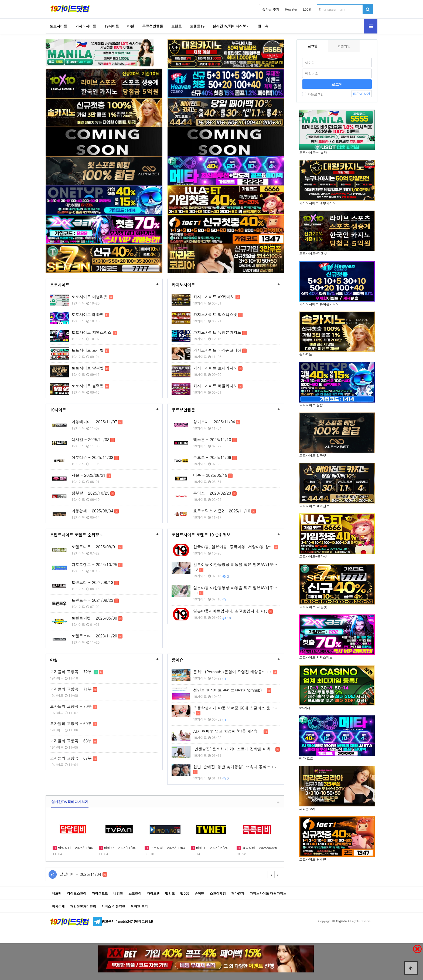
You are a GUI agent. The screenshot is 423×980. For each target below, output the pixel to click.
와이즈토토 (100, 893)
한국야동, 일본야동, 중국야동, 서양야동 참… (233, 547)
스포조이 (135, 893)
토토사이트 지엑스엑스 (92, 332)
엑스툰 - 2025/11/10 (212, 440)
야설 (131, 26)
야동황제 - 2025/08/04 (92, 511)
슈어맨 (199, 893)
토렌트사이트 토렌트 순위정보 (76, 535)
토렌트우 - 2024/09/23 (92, 600)
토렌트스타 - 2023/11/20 (94, 636)
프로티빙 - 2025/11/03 (167, 848)
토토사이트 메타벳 (88, 315)
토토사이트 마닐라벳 (90, 297)
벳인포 (170, 893)
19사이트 (112, 26)
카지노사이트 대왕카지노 (268, 893)
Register (291, 9)
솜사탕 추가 (271, 9)
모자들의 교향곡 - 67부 (71, 758)
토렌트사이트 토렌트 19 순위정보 (201, 535)
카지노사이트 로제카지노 (215, 368)
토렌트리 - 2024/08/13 (92, 582)
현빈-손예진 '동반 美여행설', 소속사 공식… (232, 767)
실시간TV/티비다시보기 (231, 26)
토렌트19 (197, 26)
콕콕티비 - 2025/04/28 (259, 848)
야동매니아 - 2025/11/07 (94, 422)
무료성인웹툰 (153, 26)
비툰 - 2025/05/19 (210, 475)
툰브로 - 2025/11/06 (212, 457)
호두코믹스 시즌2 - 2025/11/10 (222, 511)
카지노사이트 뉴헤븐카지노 (217, 332)
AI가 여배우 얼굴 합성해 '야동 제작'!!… (228, 731)
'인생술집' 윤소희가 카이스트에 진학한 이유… (234, 749)
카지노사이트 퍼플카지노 (215, 386)
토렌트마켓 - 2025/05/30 (94, 618)
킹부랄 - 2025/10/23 (90, 493)
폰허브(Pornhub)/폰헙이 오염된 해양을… (229, 672)
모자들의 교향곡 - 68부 (71, 741)
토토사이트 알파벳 (88, 368)
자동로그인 (313, 94)
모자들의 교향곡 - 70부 (71, 706)
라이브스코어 (77, 893)
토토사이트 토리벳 (88, 350)
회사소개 (58, 906)
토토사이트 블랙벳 (88, 386)
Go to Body (0, 0)
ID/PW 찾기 (362, 94)
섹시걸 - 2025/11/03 (90, 440)
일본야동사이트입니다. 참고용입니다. (226, 611)
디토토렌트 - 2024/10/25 (94, 565)
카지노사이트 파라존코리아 (217, 350)
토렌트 (177, 26)
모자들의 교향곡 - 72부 (71, 672)
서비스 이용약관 (113, 906)
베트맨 (57, 893)
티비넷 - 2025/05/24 (211, 848)
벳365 (185, 893)
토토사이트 (58, 26)
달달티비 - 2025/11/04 (75, 848)
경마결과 (238, 893)
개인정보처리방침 (83, 906)
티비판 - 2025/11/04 (119, 848)
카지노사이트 (86, 26)
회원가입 (344, 46)
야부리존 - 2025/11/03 (92, 457)
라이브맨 (153, 893)
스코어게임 (218, 893)
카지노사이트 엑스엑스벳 (215, 315)
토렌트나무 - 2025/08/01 (94, 547)
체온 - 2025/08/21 (88, 475)
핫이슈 (263, 26)
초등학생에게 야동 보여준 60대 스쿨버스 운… (234, 708)
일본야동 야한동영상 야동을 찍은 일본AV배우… (235, 565)
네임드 (118, 893)
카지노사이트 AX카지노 (214, 297)
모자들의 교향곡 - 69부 (71, 724)
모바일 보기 (139, 906)
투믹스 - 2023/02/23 (212, 493)
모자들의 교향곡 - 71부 (71, 689)
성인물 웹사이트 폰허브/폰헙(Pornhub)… (229, 690)
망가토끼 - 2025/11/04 (214, 422)
